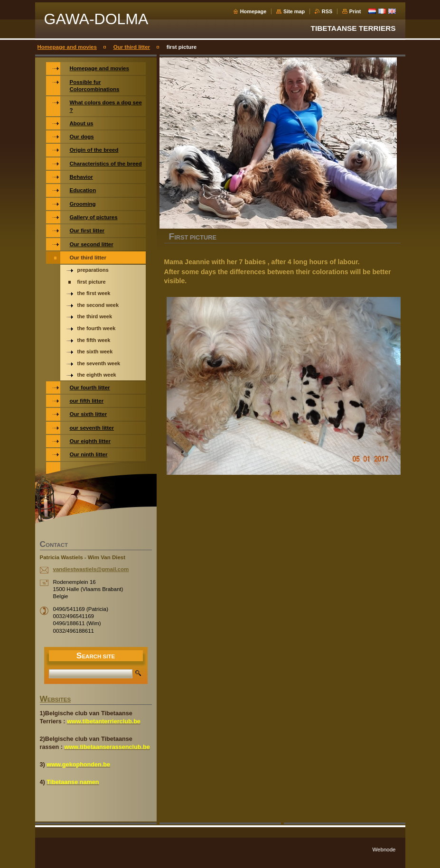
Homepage (253, 11)
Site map (294, 11)
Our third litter (132, 47)
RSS (327, 11)
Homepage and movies (67, 47)
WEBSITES (56, 700)
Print (355, 11)
